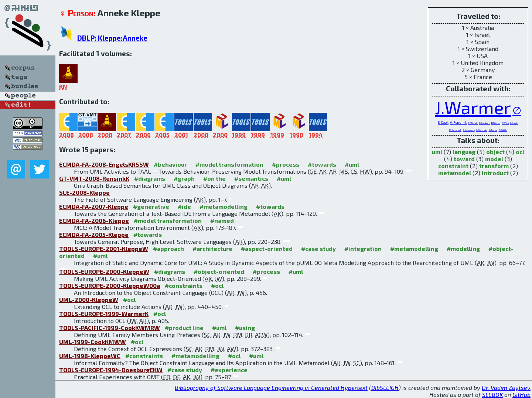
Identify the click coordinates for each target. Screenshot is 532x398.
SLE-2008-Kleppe (84, 192)
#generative (151, 206)
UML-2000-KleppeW (89, 300)
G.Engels (514, 123)
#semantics (251, 178)
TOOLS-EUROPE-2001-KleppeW (104, 249)
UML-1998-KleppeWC (90, 356)
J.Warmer (473, 107)
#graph (184, 178)
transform (494, 166)
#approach (168, 249)
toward (464, 159)
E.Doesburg (485, 123)
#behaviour (170, 164)
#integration (363, 249)
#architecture (212, 249)
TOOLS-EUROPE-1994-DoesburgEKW (111, 370)
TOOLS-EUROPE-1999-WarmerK (104, 314)
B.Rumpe (493, 130)
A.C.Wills (503, 130)
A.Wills (505, 123)
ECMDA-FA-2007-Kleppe (94, 206)
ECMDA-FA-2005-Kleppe (94, 234)
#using (245, 328)
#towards (322, 164)
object (495, 152)
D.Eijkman (496, 123)
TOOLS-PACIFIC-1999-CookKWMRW (110, 328)
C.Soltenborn (469, 130)
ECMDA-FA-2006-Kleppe (94, 220)
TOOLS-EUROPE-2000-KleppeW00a (110, 285)
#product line (184, 328)
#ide (184, 206)
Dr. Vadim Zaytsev (506, 387)
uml (437, 152)
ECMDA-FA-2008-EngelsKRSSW (104, 164)
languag (464, 152)
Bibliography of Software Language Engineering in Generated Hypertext (271, 387)
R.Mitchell (473, 123)
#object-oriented (219, 271)
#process (286, 164)
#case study (318, 249)
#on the (214, 178)
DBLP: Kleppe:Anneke (112, 38)
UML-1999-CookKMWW (93, 342)
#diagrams (150, 178)
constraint (453, 166)
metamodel (455, 173)
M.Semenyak (455, 130)
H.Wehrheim (482, 130)
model (494, 159)
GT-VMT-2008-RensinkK (94, 178)
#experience (229, 370)
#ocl (217, 285)
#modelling (463, 249)
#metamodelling (224, 206)
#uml (352, 164)
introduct (495, 173)
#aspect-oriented (267, 249)
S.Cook (443, 122)
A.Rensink (458, 123)
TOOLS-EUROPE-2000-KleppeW (104, 271)
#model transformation (229, 164)
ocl (520, 152)
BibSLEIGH (385, 387)
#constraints (184, 285)
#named (222, 220)
